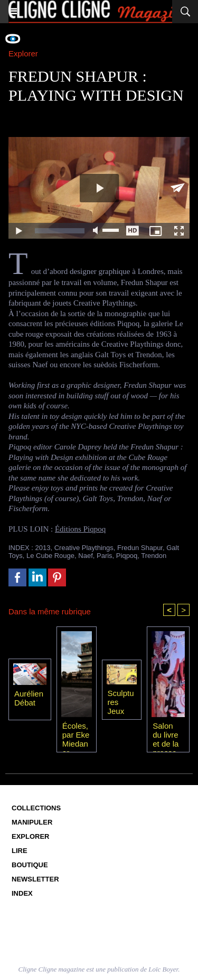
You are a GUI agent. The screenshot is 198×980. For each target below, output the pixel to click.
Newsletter (35, 879)
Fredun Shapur (140, 548)
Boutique (30, 865)
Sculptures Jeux (121, 702)
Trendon (154, 556)
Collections (36, 808)
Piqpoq (127, 556)
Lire (20, 851)
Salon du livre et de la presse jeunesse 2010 (166, 734)
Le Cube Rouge (50, 556)
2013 (43, 548)
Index (22, 893)
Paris (105, 556)
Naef (85, 556)
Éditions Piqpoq (80, 529)
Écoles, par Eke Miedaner (76, 734)
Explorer (31, 836)
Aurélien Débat (29, 698)
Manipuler (32, 822)
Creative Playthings (84, 548)
